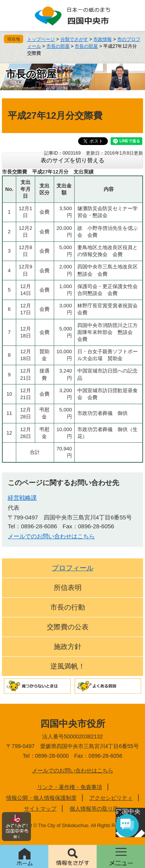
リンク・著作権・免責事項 (70, 787)
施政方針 (68, 647)
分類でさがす (74, 39)
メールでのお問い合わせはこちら (51, 536)
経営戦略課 (22, 498)
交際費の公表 (68, 627)
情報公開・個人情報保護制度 (41, 798)
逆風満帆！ (68, 666)
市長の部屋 (58, 46)
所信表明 (68, 588)
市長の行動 (68, 607)
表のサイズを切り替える (72, 160)
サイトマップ (40, 809)
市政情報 (102, 39)
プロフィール (73, 568)
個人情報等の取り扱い (97, 809)
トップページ (41, 39)
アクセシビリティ (111, 798)
